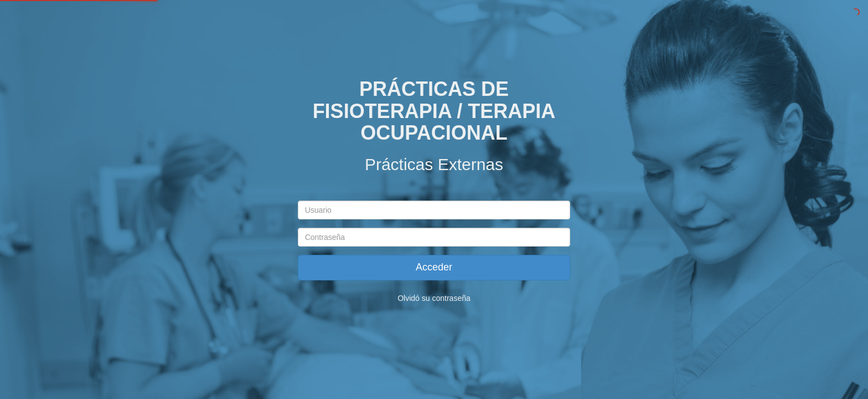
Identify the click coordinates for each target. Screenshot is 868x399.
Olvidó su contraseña (434, 298)
